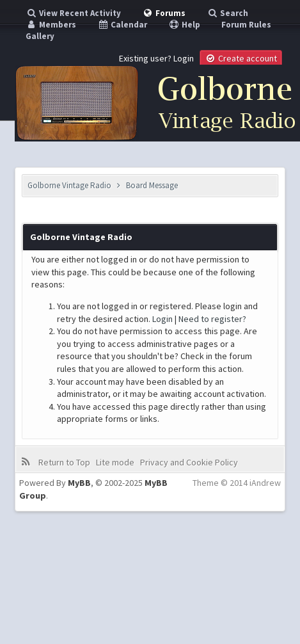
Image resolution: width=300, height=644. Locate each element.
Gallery (40, 36)
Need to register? (212, 319)
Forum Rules (246, 25)
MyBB (79, 483)
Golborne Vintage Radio (69, 185)
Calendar (122, 25)
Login (184, 58)
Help (184, 25)
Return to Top (64, 462)
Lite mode (115, 462)
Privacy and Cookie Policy (189, 462)
